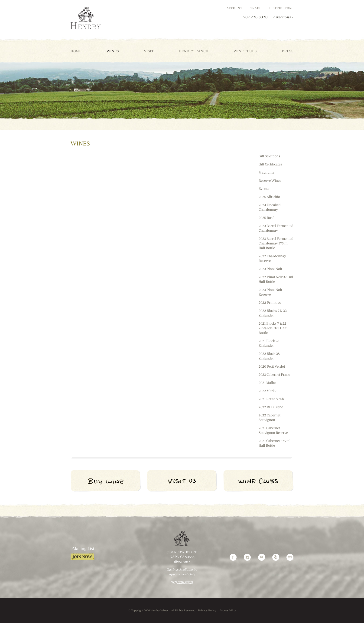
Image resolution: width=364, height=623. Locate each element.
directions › (283, 17)
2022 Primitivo (270, 302)
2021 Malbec (268, 383)
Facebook (233, 557)
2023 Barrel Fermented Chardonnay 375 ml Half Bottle (276, 243)
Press (288, 51)
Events (264, 189)
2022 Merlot (268, 391)
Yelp (276, 557)
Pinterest (262, 557)
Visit (149, 51)
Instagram (247, 557)
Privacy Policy (207, 610)
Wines (113, 51)
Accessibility (228, 610)
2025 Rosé (266, 218)
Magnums (266, 172)
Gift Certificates (270, 164)
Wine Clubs (245, 51)
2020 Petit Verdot (272, 366)
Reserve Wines (270, 180)
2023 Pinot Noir (270, 269)
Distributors (281, 8)
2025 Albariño (269, 197)
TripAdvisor (290, 557)
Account (234, 8)
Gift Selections (269, 156)
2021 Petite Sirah (271, 399)
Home (76, 51)
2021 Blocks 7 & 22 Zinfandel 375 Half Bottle (273, 328)
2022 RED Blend (271, 407)
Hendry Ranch (194, 51)
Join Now (82, 557)
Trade (256, 8)
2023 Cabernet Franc (274, 374)
